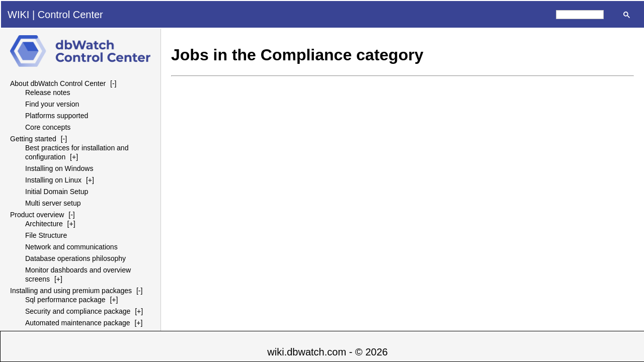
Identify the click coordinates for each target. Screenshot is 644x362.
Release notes (48, 93)
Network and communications (71, 247)
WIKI (18, 15)
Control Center (70, 15)
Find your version (52, 104)
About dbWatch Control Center (58, 83)
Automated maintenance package (78, 323)
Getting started (33, 139)
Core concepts (48, 127)
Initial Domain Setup (57, 192)
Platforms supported (57, 116)
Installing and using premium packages (71, 291)
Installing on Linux (53, 180)
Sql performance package (65, 300)
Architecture (44, 224)
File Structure (46, 235)
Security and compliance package (78, 311)
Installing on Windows (59, 168)
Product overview (37, 215)
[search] (580, 15)
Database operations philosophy (75, 258)
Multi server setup (53, 203)
